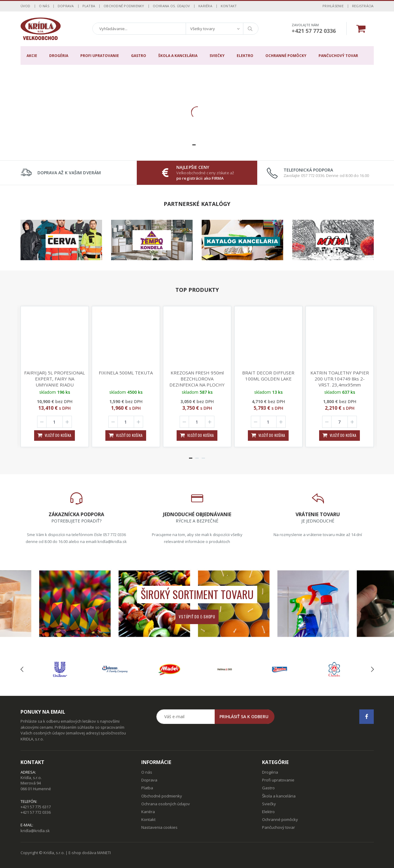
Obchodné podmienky (124, 6)
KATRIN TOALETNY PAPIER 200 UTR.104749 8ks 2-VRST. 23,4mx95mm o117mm (340, 382)
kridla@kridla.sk (35, 831)
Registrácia (363, 6)
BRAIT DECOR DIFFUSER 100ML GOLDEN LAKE (268, 376)
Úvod (26, 6)
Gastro (139, 56)
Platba (89, 6)
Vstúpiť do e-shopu (197, 617)
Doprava (66, 6)
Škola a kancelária (178, 56)
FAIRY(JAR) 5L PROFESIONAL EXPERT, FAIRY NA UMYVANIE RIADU (54, 379)
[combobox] (214, 29)
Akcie (32, 56)
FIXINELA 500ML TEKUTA (126, 373)
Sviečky (217, 56)
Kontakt (229, 6)
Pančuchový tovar (338, 56)
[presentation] (22, 669)
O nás (44, 6)
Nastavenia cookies (159, 827)
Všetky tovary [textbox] (203, 29)
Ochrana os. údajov (171, 6)
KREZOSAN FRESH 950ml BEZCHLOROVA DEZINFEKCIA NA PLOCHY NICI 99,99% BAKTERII (197, 382)
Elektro (245, 56)
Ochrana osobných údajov (166, 804)
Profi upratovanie (100, 56)
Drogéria (59, 56)
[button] (194, 145)
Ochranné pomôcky (286, 56)
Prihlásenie (333, 6)
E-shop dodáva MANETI (90, 853)
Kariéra (205, 6)
